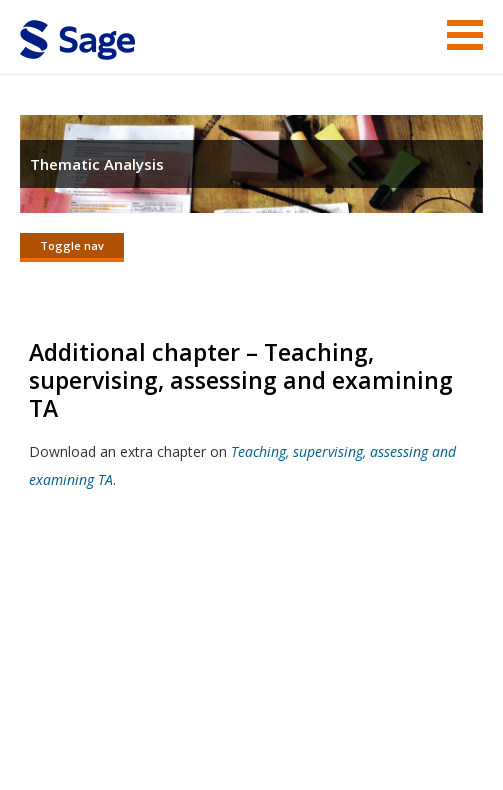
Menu (465, 35)
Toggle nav (72, 245)
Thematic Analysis (97, 164)
